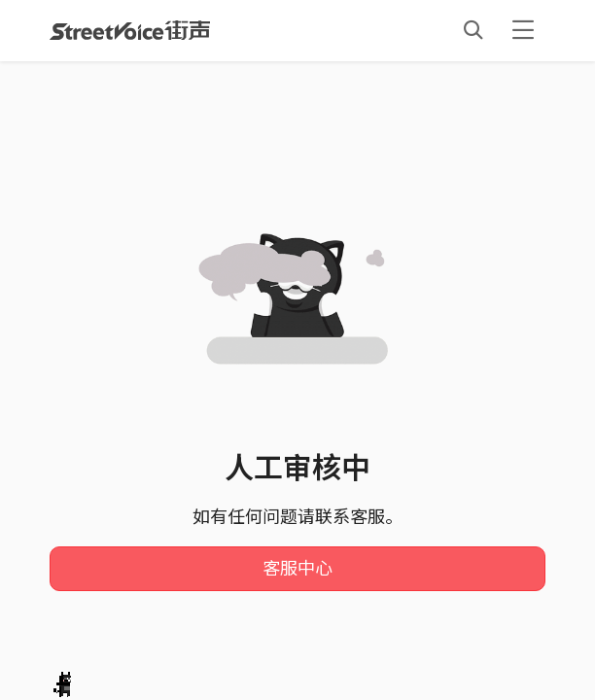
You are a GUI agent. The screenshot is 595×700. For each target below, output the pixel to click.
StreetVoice (130, 30)
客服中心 (297, 569)
